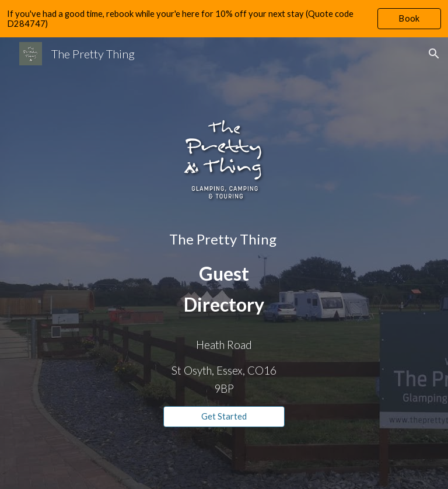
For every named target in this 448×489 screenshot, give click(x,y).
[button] (434, 54)
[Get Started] (224, 417)
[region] (224, 19)
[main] (224, 274)
